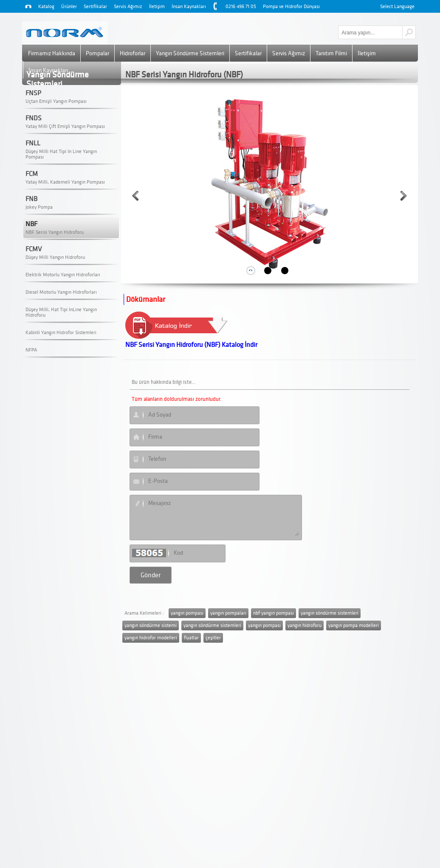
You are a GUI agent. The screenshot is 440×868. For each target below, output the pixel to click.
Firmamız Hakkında (52, 53)
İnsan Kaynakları (189, 7)
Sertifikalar (95, 7)
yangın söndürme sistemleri (330, 613)
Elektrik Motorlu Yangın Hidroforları (63, 275)
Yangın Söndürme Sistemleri (190, 53)
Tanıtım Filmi (331, 53)
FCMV (34, 249)
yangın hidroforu (305, 625)
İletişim (157, 7)
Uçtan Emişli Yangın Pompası (56, 101)
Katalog (46, 7)
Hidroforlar (133, 53)
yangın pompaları (228, 613)
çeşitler (213, 638)
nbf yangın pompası (274, 613)
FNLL (33, 143)
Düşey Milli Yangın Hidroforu (55, 257)
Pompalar (97, 53)
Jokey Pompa (39, 207)
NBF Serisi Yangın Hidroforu (55, 232)
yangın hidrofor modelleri (151, 638)
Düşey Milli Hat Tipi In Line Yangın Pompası (61, 154)
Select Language (397, 7)
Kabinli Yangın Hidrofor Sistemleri (61, 333)
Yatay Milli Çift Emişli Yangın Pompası (65, 126)
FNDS (34, 118)
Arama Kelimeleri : (144, 613)
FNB (31, 199)
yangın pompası (187, 613)
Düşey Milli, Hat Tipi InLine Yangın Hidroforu (61, 312)
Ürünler (69, 7)
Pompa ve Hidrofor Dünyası (291, 7)
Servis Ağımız (128, 7)
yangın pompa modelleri (354, 625)
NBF (31, 224)
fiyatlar (191, 638)
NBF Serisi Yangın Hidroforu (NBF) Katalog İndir (191, 345)
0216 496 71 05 (241, 7)
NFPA (31, 350)
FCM (32, 174)
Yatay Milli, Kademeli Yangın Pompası (65, 182)
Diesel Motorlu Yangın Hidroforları (61, 292)
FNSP (33, 93)
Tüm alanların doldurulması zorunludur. (176, 399)
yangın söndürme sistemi (151, 625)
